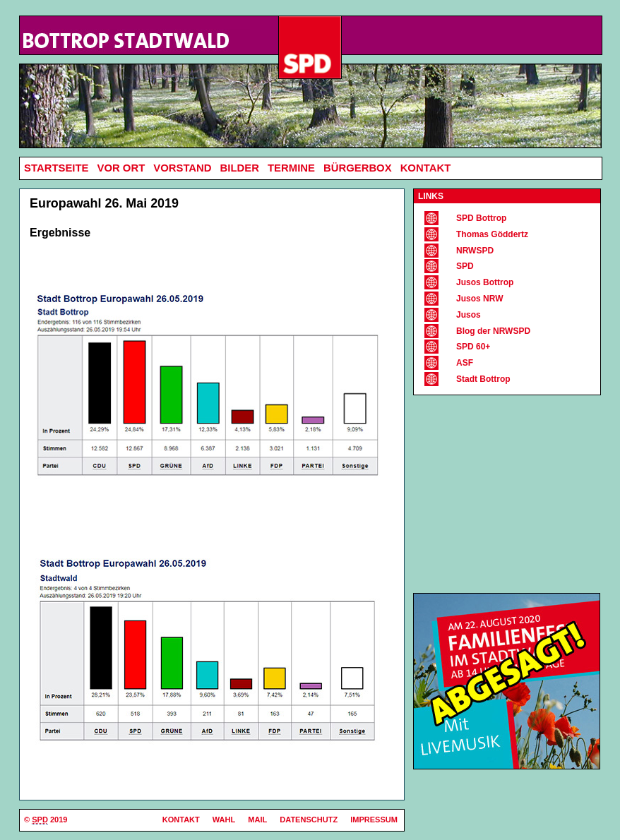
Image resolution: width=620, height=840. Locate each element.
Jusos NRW (479, 299)
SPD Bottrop (481, 218)
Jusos (469, 315)
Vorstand (182, 168)
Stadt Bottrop (483, 379)
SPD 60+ (473, 347)
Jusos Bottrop (485, 282)
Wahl (224, 820)
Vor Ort (121, 168)
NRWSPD (475, 251)
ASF (465, 363)
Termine (291, 168)
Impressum (374, 820)
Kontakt (426, 168)
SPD (465, 266)
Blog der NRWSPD (493, 331)
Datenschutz (309, 820)
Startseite (56, 168)
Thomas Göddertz (492, 234)
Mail (257, 820)
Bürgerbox (358, 168)
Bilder (240, 168)
